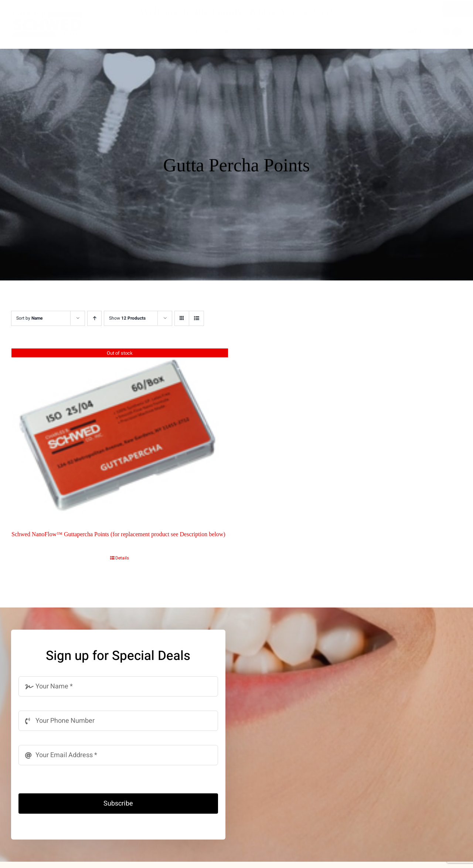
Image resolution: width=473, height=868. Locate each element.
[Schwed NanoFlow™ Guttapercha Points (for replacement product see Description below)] (120, 434)
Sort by (30, 318)
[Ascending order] (94, 318)
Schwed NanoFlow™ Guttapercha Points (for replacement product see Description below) (118, 534)
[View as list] (196, 318)
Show (127, 318)
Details (122, 558)
